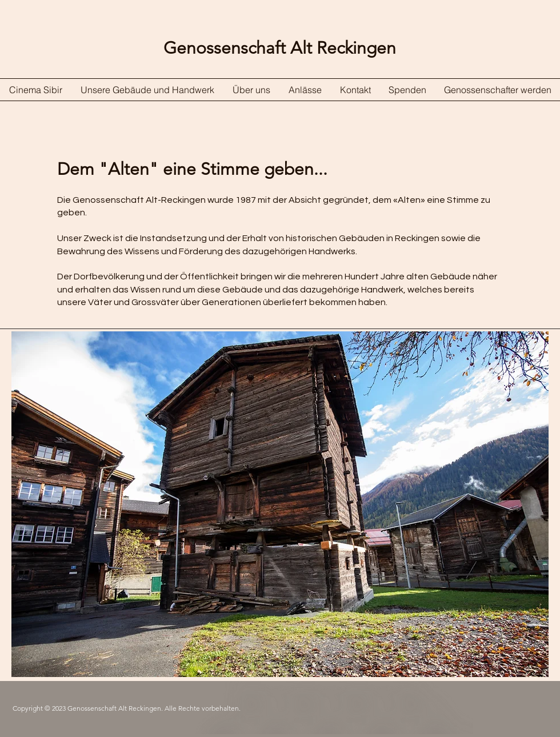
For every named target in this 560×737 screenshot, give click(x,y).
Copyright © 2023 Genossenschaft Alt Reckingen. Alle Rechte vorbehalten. (127, 708)
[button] (280, 504)
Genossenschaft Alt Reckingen (280, 48)
